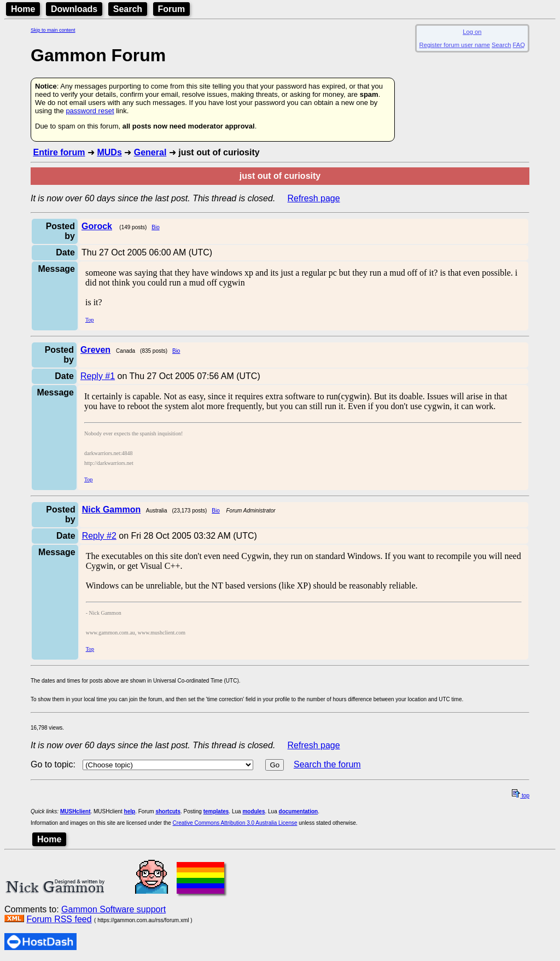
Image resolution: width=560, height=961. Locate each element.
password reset (90, 111)
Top (89, 320)
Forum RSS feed (59, 919)
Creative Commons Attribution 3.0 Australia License (235, 823)
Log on (472, 32)
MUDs (109, 152)
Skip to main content (53, 30)
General (150, 152)
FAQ (519, 45)
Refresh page (314, 198)
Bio (155, 227)
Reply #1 (98, 376)
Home (23, 9)
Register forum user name (455, 45)
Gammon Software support (113, 909)
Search (128, 9)
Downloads (74, 9)
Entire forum (59, 152)
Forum (172, 9)
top (521, 796)
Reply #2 (99, 536)
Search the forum (327, 764)
